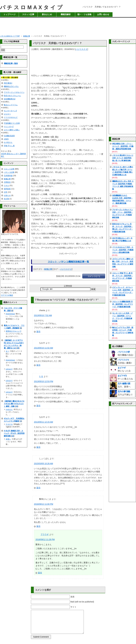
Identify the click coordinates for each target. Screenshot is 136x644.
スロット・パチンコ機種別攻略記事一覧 (68, 262)
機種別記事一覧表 (11, 63)
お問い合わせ (103, 14)
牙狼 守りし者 (9, 146)
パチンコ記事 (9, 172)
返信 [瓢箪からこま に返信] (38, 526)
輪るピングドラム (11, 105)
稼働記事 (48, 269)
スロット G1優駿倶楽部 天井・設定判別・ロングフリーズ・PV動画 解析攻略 (123, 304)
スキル (6, 186)
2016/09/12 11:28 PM (45, 539)
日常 (6, 192)
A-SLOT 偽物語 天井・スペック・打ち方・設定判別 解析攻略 (14, 433)
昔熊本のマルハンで (13, 331)
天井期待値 (8, 176)
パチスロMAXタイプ (32, 7)
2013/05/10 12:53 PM (44, 381)
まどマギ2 (125, 377)
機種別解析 (66, 14)
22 (13, 436)
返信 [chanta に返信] (38, 331)
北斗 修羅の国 (124, 385)
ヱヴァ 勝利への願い (12, 130)
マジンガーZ (9, 127)
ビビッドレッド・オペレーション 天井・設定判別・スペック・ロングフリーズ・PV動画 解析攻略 (123, 291)
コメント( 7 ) (94, 276)
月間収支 (7, 182)
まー (7, 351)
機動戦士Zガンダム (11, 86)
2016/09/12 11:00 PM (44, 504)
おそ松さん (8, 142)
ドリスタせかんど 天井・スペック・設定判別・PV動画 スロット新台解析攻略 (123, 250)
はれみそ (9, 369)
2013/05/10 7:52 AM (43, 315)
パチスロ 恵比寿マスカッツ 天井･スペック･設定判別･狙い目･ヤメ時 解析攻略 (123, 158)
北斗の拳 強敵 (125, 393)
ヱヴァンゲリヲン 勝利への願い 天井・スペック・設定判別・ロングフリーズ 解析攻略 (123, 263)
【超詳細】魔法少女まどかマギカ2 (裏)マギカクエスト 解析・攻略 (14, 404)
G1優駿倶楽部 (9, 136)
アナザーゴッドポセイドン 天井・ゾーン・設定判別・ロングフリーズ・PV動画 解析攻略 (123, 214)
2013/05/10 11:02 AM (43, 348)
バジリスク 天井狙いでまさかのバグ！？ (57, 43)
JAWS (6, 139)
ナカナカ (9, 424)
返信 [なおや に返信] (38, 365)
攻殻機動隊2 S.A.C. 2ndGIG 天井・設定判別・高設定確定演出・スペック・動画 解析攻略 (122, 199)
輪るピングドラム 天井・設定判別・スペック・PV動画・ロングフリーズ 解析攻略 (123, 331)
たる (41, 376)
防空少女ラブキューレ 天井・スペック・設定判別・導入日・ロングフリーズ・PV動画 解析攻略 (123, 228)
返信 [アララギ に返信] (40, 573)
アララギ (45, 534)
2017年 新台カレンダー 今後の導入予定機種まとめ (122, 239)
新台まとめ (47, 14)
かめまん (9, 409)
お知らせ (7, 195)
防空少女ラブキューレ (12, 96)
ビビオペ (7, 114)
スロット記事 (28, 14)
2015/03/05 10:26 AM (43, 464)
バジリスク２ (81, 49)
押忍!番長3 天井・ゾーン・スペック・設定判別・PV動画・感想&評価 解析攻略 (123, 146)
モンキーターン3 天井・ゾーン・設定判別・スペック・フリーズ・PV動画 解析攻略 (122, 317)
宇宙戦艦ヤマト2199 (12, 123)
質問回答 (7, 189)
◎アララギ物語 (7, 295)
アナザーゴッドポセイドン (14, 92)
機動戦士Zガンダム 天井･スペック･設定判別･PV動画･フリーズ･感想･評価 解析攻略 (123, 185)
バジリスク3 (125, 361)
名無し (8, 439)
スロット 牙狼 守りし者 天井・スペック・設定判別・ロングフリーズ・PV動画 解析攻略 (123, 277)
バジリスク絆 (126, 353)
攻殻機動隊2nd (10, 99)
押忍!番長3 (8, 83)
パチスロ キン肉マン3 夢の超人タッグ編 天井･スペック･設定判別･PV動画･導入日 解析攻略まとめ (123, 171)
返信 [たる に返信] (38, 406)
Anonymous (10, 314)
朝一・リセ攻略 (84, 14)
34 (17, 406)
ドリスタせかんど (11, 117)
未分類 (6, 199)
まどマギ (124, 369)
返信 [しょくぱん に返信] (38, 488)
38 (18, 348)
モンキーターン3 (10, 111)
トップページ (9, 14)
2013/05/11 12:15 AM (43, 422)
